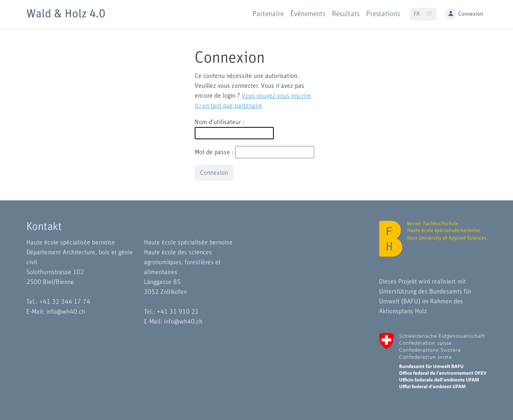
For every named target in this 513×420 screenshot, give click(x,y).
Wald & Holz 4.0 (66, 14)
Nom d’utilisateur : (219, 122)
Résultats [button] (346, 14)
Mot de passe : (214, 152)
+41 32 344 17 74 (65, 302)
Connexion (464, 14)
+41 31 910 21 (178, 312)
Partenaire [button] (268, 14)
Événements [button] (308, 14)
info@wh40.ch (66, 312)
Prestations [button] (383, 14)
